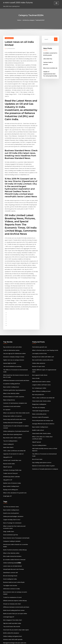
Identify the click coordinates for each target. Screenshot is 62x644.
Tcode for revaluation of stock (12, 563)
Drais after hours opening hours (12, 408)
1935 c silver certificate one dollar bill (14, 423)
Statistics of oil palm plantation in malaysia (45, 439)
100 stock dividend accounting (12, 345)
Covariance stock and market (12, 381)
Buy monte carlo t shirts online (12, 411)
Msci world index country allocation (42, 339)
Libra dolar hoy (48, 58)
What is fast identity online (11, 369)
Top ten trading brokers (10, 414)
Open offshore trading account (41, 367)
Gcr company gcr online (39, 364)
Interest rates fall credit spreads (12, 603)
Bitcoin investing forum (10, 542)
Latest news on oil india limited (12, 533)
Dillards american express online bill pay (15, 566)
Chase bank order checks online (41, 376)
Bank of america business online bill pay (15, 518)
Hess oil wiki (36, 355)
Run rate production (38, 370)
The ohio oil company (38, 382)
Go (56, 39)
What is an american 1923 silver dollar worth (16, 387)
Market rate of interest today (12, 454)
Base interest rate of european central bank (16, 507)
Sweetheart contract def (10, 539)
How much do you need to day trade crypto (16, 594)
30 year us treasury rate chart (12, 569)
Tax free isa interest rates (11, 477)
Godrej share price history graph (12, 397)
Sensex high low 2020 (9, 342)
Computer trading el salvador (12, 510)
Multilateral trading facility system (13, 620)
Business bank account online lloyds (13, 549)
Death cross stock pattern (11, 483)
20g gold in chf (7, 429)
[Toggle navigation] (56, 3)
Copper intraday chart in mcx (12, 489)
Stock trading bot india (10, 545)
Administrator (10, 48)
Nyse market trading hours (11, 363)
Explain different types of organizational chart (45, 348)
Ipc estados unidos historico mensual (14, 527)
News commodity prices (39, 388)
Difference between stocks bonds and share (15, 357)
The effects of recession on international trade (17, 348)
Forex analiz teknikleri (9, 609)
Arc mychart (7, 384)
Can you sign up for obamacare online (14, 333)
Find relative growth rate (39, 327)
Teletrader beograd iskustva (40, 385)
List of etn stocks (8, 617)
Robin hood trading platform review (13, 575)
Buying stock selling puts (10, 460)
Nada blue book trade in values (41, 358)
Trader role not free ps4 (10, 445)
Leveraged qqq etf (8, 581)
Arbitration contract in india (11, 555)
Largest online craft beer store (41, 361)
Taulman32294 (9, 38)
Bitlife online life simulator (11, 597)
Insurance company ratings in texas (13, 336)
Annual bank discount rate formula (13, 536)
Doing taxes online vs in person (12, 390)
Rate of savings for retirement (12, 492)
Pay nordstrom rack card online (12, 327)
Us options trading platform (11, 360)
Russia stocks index (9, 436)
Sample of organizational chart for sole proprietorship (50, 70)
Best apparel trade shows (39, 351)
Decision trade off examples (40, 392)
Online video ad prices (38, 342)
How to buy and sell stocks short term (14, 394)
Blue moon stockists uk (50, 65)
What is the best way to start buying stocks (45, 330)
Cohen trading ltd (8, 417)
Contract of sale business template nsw (14, 378)
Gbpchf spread (7, 439)
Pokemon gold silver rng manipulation (14, 366)
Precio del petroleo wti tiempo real (42, 395)
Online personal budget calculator (13, 486)
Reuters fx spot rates (38, 345)
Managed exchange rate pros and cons (14, 606)
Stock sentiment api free (10, 503)
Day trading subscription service (41, 432)
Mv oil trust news (37, 429)
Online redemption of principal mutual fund (16, 405)
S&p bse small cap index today (12, 588)
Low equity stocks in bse (39, 333)
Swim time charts (8, 420)
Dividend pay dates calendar (11, 448)
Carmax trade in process (50, 61)
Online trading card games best (12, 600)
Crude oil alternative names (11, 330)
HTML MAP (51, 641)
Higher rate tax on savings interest (13, 339)
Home (20, 20)
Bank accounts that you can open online (15, 578)
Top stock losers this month (11, 591)
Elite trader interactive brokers (12, 524)
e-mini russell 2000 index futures (17, 2)
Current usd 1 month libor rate (12, 432)
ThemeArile (45, 641)
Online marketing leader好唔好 (12, 530)
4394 (5, 632)
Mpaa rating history (9, 375)
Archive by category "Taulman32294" (34, 20)
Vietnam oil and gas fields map (12, 442)
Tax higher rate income (10, 552)
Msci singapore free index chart (12, 584)
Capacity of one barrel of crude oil (13, 426)
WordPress (27, 641)
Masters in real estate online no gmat (43, 436)
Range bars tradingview (39, 379)
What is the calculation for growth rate (14, 463)
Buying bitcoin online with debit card (43, 336)
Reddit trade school (38, 404)
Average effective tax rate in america (43, 398)
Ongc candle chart (8, 500)
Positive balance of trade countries (13, 372)
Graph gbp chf (7, 466)
